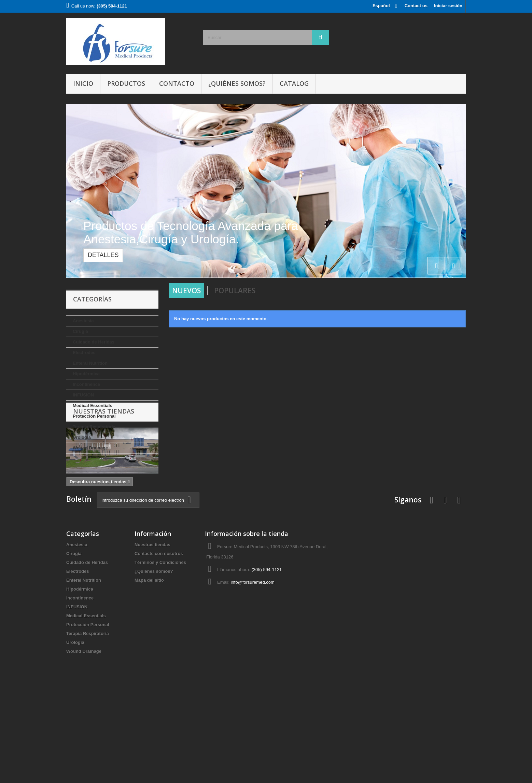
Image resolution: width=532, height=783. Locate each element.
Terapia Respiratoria (94, 427)
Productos (126, 83)
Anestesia (83, 321)
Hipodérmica (86, 374)
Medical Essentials (93, 406)
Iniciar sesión (448, 6)
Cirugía (80, 331)
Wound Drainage (90, 448)
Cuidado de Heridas (94, 342)
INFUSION (83, 395)
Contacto (177, 83)
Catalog (294, 83)
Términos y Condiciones (160, 651)
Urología (82, 437)
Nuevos (186, 291)
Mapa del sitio (149, 669)
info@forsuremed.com (253, 671)
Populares (235, 291)
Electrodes (84, 353)
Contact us (416, 6)
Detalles (103, 255)
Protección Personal (94, 416)
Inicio (83, 83)
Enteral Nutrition (90, 363)
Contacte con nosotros (159, 642)
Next (453, 266)
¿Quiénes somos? (237, 83)
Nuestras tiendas (104, 474)
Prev (436, 266)
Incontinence (86, 384)
